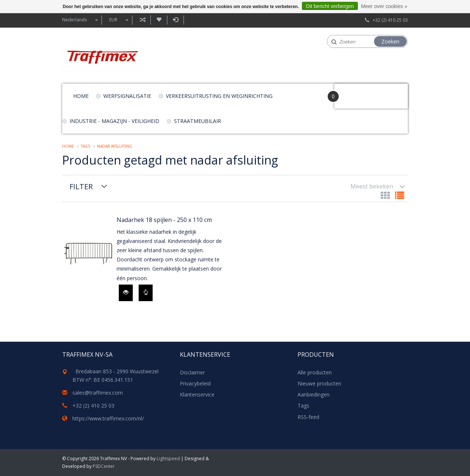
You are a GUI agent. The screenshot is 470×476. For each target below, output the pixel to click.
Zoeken (390, 41)
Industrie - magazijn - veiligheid (114, 121)
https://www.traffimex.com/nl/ (108, 418)
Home (81, 96)
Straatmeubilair (197, 121)
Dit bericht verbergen (330, 6)
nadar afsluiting (115, 146)
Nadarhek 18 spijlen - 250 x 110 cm (164, 220)
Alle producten (315, 372)
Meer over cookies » (384, 6)
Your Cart (355, 93)
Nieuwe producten (319, 383)
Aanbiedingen (314, 394)
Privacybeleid (195, 383)
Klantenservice (197, 394)
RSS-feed (308, 417)
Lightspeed (168, 459)
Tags (86, 146)
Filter (81, 186)
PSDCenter (104, 466)
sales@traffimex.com (98, 393)
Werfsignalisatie (127, 96)
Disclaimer (192, 372)
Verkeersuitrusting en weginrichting (219, 96)
